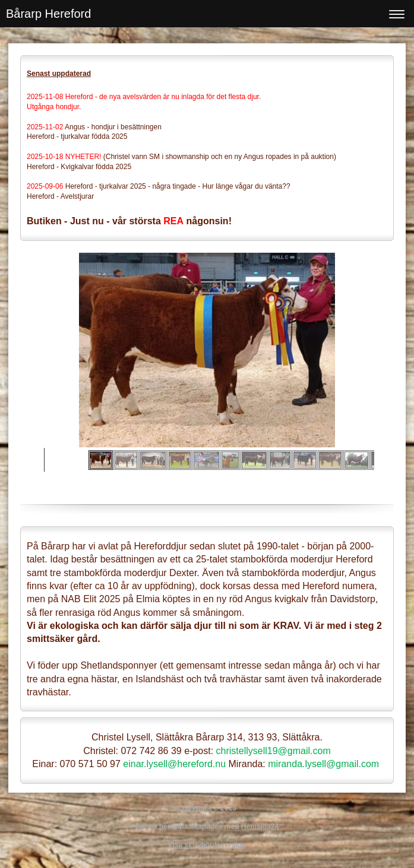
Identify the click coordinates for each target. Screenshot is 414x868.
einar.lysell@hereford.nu (174, 764)
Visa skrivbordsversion (207, 845)
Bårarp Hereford (48, 14)
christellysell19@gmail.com (274, 751)
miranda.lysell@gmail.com (323, 764)
